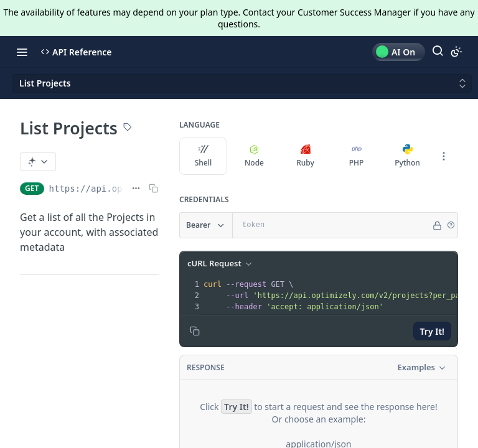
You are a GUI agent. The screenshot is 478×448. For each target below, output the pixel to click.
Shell (204, 156)
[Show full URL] (136, 189)
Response (206, 367)
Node (254, 156)
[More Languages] (444, 156)
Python (407, 156)
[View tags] (128, 128)
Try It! (432, 331)
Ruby (305, 156)
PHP (357, 156)
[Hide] (437, 225)
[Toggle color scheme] (456, 52)
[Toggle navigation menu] (22, 52)
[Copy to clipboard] (195, 331)
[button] (451, 225)
